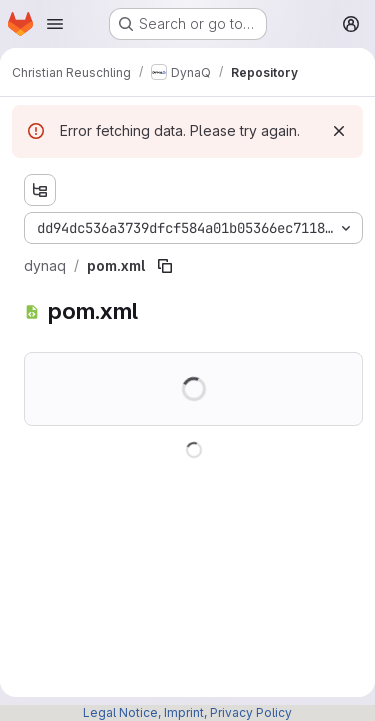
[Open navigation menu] (55, 24)
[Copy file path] (165, 266)
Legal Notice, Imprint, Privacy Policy (187, 712)
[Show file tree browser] (40, 190)
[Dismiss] (339, 131)
